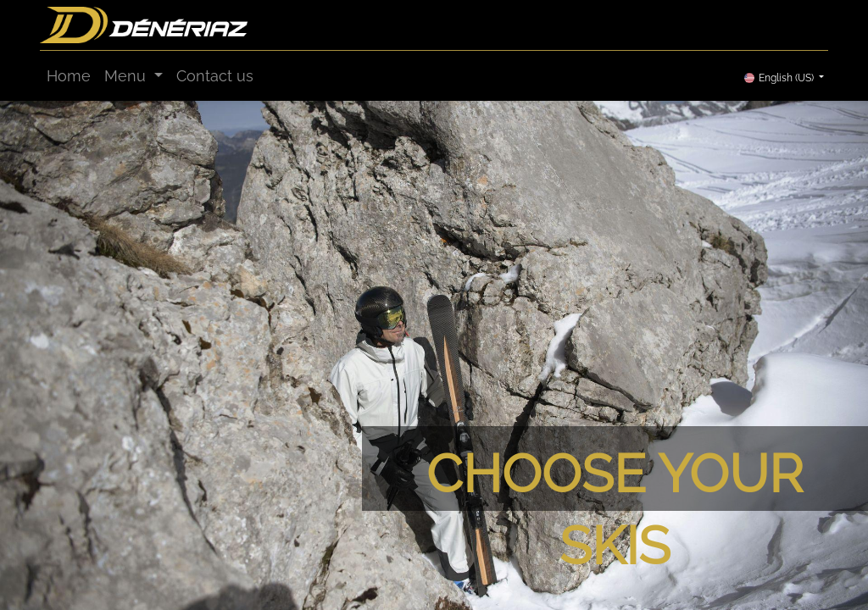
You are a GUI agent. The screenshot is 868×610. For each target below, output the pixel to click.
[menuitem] (69, 76)
